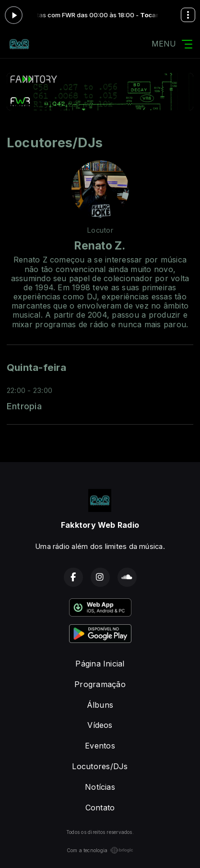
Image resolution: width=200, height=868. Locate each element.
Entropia (24, 406)
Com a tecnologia (100, 850)
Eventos (100, 746)
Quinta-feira (36, 367)
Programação (100, 684)
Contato (100, 808)
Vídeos (100, 725)
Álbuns (100, 705)
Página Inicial (100, 664)
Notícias (100, 787)
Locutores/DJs (100, 766)
